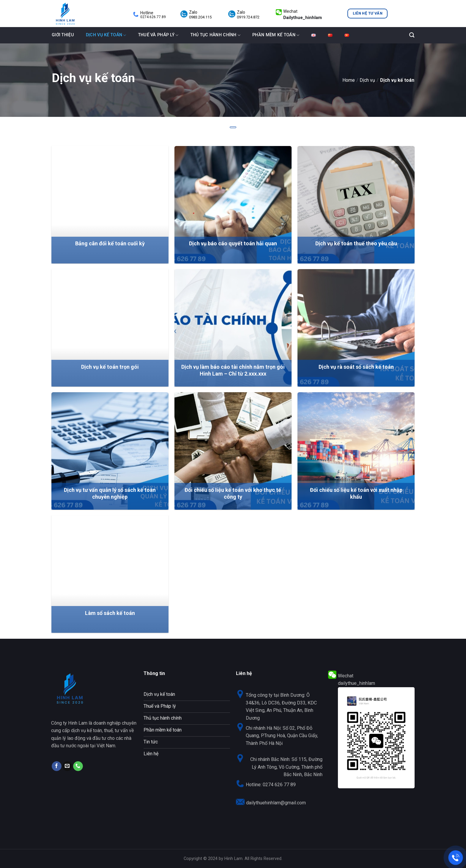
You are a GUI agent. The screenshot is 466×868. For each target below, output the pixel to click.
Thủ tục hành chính (216, 35)
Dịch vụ (367, 80)
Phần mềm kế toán (276, 35)
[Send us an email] (67, 766)
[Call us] (78, 766)
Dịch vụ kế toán (106, 35)
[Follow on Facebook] (57, 766)
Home (349, 80)
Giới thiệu (63, 35)
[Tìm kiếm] (412, 35)
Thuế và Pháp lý (158, 35)
